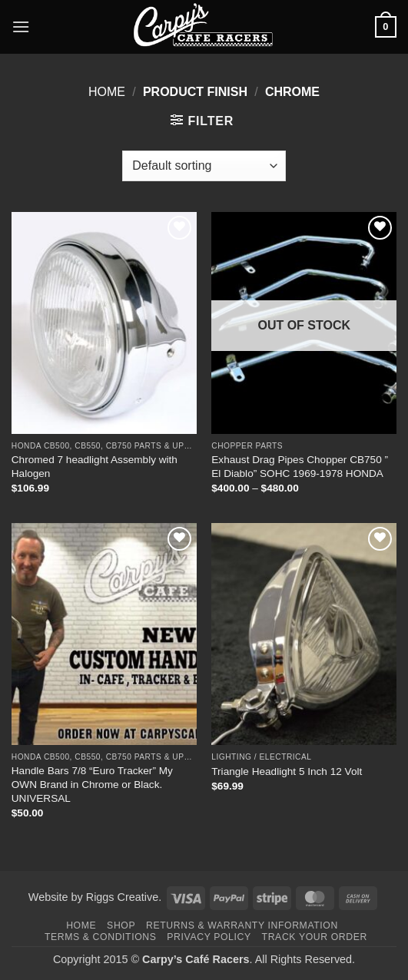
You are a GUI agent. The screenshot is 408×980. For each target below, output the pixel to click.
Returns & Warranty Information (242, 925)
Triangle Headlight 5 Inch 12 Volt (287, 771)
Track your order (315, 937)
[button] (21, 26)
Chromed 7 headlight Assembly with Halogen (95, 467)
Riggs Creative (122, 897)
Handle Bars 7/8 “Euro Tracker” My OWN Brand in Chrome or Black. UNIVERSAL (92, 784)
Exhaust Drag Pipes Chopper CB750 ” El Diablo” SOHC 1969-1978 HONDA (300, 467)
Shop (121, 925)
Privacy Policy (209, 937)
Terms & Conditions (101, 937)
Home (107, 92)
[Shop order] (204, 166)
